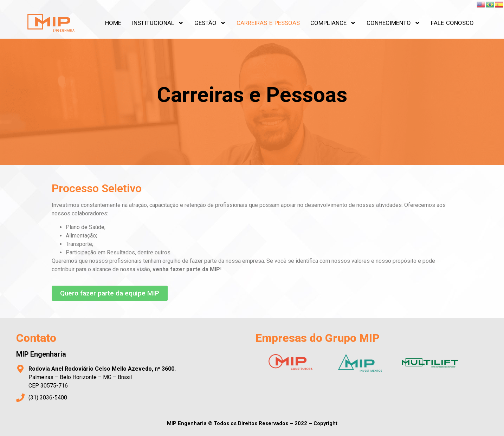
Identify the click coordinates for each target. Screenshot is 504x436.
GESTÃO (210, 23)
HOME (113, 23)
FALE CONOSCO (452, 23)
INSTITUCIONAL (158, 23)
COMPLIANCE (333, 23)
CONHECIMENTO (393, 23)
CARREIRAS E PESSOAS (268, 23)
